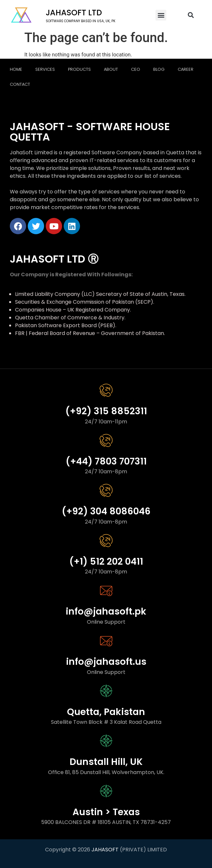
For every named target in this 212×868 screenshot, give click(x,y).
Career (186, 69)
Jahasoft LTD (74, 13)
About (111, 69)
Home (16, 69)
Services (45, 69)
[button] (161, 15)
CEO (136, 69)
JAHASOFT (105, 850)
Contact (20, 84)
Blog (159, 69)
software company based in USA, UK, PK (81, 21)
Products (79, 69)
